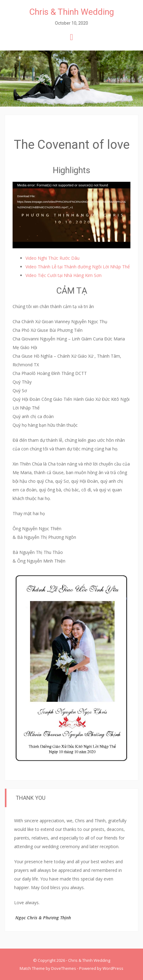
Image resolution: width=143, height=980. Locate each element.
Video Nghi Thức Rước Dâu (52, 258)
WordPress (113, 968)
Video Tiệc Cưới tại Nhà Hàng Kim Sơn (64, 275)
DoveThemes (64, 968)
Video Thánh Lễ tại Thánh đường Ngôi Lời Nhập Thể (78, 267)
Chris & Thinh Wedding (71, 12)
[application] (71, 215)
